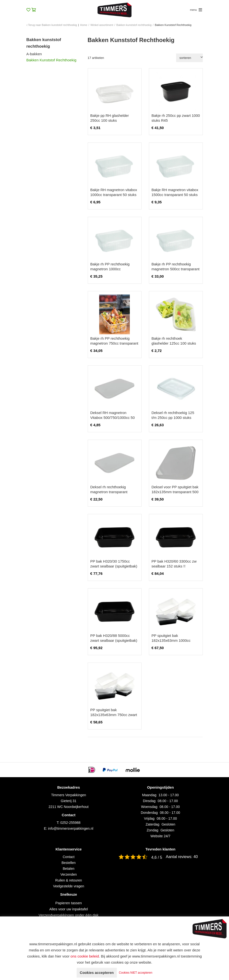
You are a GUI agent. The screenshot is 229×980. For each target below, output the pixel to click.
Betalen (68, 869)
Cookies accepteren (97, 973)
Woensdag (149, 807)
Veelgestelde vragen (69, 886)
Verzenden (69, 874)
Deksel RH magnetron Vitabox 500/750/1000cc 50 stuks (113, 418)
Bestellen (69, 863)
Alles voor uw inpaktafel (69, 909)
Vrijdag (149, 818)
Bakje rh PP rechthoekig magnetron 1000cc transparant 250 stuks (110, 269)
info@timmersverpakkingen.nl (71, 828)
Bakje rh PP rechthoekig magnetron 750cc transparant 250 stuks (114, 343)
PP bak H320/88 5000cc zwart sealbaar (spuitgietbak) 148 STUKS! (114, 640)
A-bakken (34, 54)
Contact (69, 857)
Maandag (149, 795)
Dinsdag (149, 801)
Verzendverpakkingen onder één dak (69, 915)
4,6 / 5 (157, 857)
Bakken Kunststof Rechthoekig (51, 60)
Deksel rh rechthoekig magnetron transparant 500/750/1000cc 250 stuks (112, 492)
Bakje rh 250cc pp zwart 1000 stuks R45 (176, 118)
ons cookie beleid (85, 956)
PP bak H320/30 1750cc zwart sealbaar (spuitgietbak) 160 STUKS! (114, 566)
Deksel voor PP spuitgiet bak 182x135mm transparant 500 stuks (175, 492)
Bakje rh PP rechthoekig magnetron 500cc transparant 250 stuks (176, 269)
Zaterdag (153, 824)
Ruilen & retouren (69, 880)
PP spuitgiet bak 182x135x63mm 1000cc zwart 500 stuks (171, 640)
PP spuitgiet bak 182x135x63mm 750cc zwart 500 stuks (114, 715)
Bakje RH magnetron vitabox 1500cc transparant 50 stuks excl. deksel (175, 195)
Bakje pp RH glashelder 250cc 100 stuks (110, 118)
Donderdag (149, 813)
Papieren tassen (69, 903)
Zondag (152, 830)
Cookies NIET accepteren (138, 973)
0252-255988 (70, 823)
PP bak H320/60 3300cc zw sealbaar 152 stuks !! (174, 564)
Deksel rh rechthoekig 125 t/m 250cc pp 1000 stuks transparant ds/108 (173, 418)
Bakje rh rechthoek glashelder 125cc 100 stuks (174, 341)
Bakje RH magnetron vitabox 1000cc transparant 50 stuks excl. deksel (114, 195)
